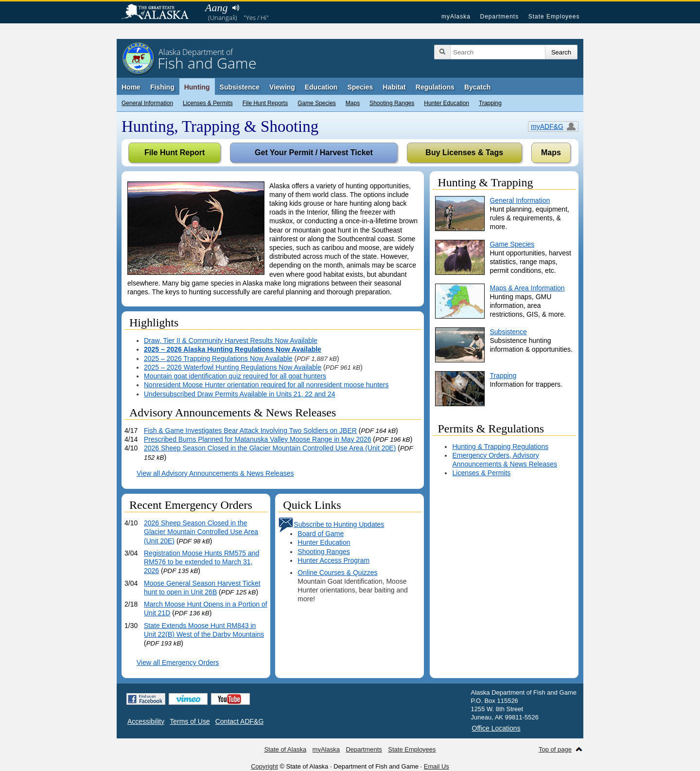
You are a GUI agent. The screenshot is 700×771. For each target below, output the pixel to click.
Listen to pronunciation (236, 8)
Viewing (282, 87)
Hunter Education (446, 103)
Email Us (437, 766)
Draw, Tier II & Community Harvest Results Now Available (231, 341)
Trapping (490, 103)
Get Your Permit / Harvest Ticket (314, 152)
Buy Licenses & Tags (464, 152)
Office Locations (496, 728)
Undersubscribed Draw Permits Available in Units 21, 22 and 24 (240, 394)
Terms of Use (190, 721)
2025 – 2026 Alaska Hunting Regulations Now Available (233, 349)
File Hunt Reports (265, 103)
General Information (147, 103)
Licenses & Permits (208, 103)
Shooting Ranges (392, 103)
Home (131, 87)
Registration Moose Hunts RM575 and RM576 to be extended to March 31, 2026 (201, 562)
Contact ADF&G (240, 721)
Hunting (197, 87)
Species (360, 87)
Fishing (162, 87)
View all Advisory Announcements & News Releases (215, 473)
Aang (216, 8)
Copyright (264, 766)
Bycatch (477, 87)
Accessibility (146, 721)
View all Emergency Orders (178, 663)
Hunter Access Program (333, 560)
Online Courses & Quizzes (337, 573)
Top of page (555, 749)
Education (321, 87)
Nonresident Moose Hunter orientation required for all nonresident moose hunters (266, 385)
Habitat (394, 87)
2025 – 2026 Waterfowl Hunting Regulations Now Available (233, 367)
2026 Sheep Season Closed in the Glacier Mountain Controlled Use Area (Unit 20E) (270, 448)
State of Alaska (160, 13)
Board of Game (321, 534)
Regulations (435, 87)
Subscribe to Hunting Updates (331, 524)
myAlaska (456, 17)
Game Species (317, 103)
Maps (353, 103)
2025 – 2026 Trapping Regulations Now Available (218, 359)
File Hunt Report (175, 152)
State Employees (554, 17)
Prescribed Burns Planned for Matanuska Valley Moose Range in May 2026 (257, 439)
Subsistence (240, 87)
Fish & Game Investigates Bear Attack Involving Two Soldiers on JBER (250, 430)
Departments (499, 17)
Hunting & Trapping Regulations (500, 447)
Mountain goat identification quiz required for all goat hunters (235, 376)
